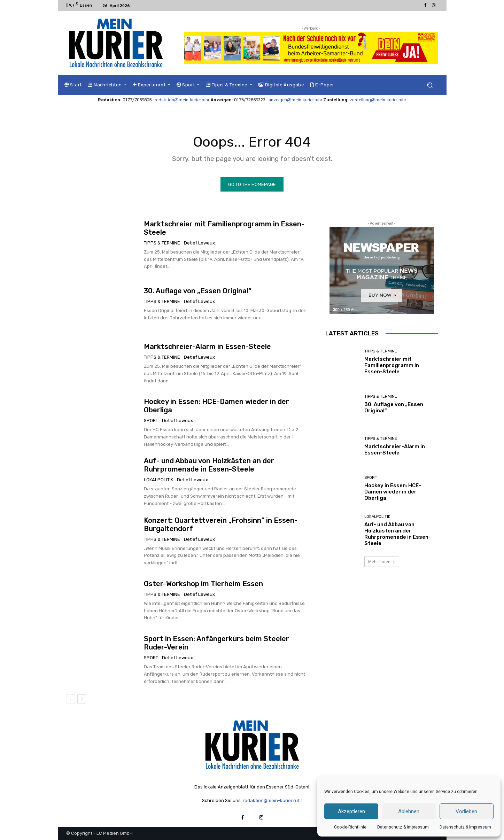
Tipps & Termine (162, 243)
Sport (151, 421)
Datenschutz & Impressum (403, 827)
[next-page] (82, 699)
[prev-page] (71, 699)
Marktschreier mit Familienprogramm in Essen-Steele (392, 365)
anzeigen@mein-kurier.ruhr (295, 100)
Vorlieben (466, 811)
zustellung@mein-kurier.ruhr (378, 100)
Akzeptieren (351, 811)
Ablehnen (409, 811)
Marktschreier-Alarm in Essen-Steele (207, 347)
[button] (430, 85)
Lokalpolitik (158, 480)
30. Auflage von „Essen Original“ (198, 291)
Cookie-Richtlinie (350, 827)
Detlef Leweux (199, 243)
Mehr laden (382, 562)
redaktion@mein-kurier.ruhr (182, 100)
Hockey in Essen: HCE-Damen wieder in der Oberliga (393, 492)
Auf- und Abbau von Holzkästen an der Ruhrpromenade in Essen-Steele (209, 465)
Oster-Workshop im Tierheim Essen (203, 583)
